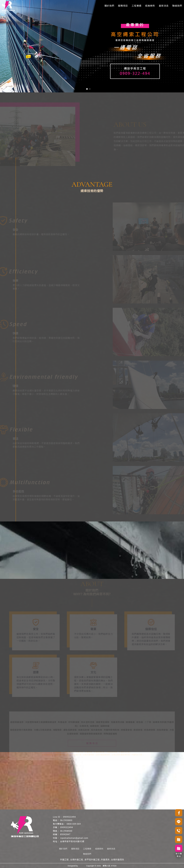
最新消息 (164, 6)
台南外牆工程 (77, 860)
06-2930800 (66, 820)
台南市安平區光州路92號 (72, 841)
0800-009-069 (74, 824)
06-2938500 (66, 831)
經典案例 (150, 6)
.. (102, 866)
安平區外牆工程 (92, 860)
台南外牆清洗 (117, 860)
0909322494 (69, 817)
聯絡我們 (177, 6)
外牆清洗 (105, 860)
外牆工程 (64, 860)
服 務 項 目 (92, 742)
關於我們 (109, 6)
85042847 (65, 834)
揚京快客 (82, 866)
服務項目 (123, 6)
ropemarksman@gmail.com (74, 838)
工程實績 (137, 6)
